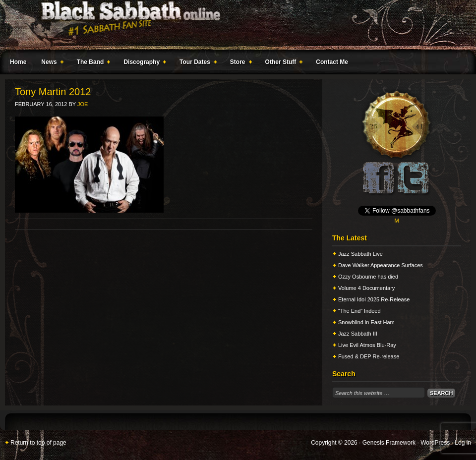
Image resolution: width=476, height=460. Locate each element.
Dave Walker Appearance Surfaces (381, 265)
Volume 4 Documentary (366, 288)
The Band (92, 63)
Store (239, 63)
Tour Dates (196, 63)
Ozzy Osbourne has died (368, 277)
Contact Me (332, 62)
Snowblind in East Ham (366, 322)
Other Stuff (282, 63)
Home (18, 62)
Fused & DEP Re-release (369, 356)
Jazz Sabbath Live (360, 254)
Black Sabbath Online (233, 25)
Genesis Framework (389, 443)
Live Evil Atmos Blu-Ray (367, 345)
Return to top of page (38, 443)
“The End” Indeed (359, 311)
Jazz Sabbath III (358, 334)
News (50, 63)
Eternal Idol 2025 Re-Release (374, 299)
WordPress (435, 443)
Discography (143, 63)
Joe (83, 104)
